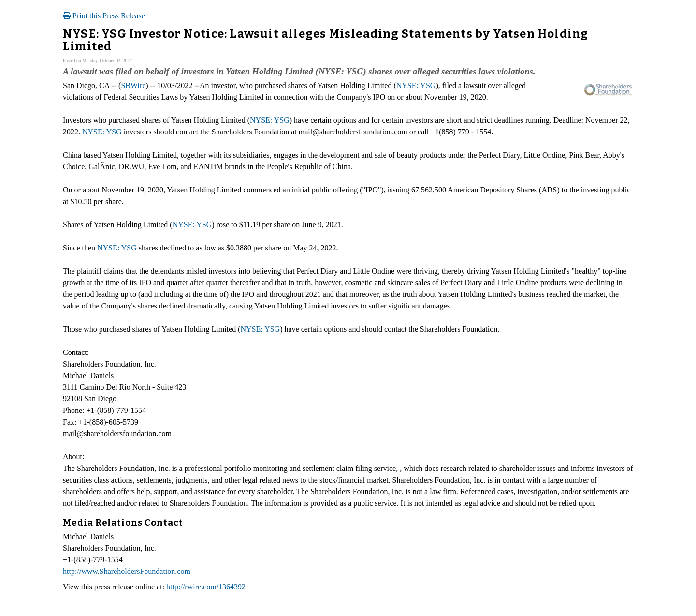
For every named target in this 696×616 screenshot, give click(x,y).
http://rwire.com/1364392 (206, 587)
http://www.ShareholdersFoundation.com (127, 571)
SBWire (133, 85)
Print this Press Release (104, 16)
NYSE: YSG (416, 85)
